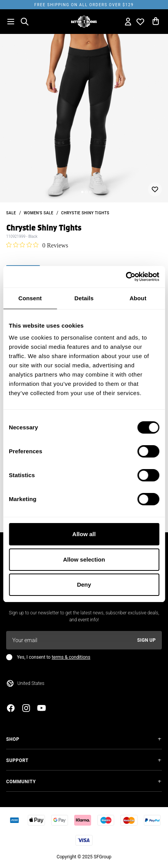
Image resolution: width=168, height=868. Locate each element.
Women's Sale (39, 213)
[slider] (84, 118)
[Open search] (25, 22)
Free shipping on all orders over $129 (84, 5)
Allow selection (84, 559)
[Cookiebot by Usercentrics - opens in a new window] (126, 277)
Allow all (84, 534)
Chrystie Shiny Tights (85, 213)
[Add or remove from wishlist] (155, 189)
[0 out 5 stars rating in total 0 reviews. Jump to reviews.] (37, 245)
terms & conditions (71, 657)
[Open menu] (11, 22)
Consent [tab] (30, 298)
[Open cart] (156, 22)
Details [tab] (84, 298)
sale (11, 213)
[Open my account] (128, 22)
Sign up (146, 640)
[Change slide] (82, 192)
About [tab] (138, 298)
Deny (84, 585)
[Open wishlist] (140, 22)
